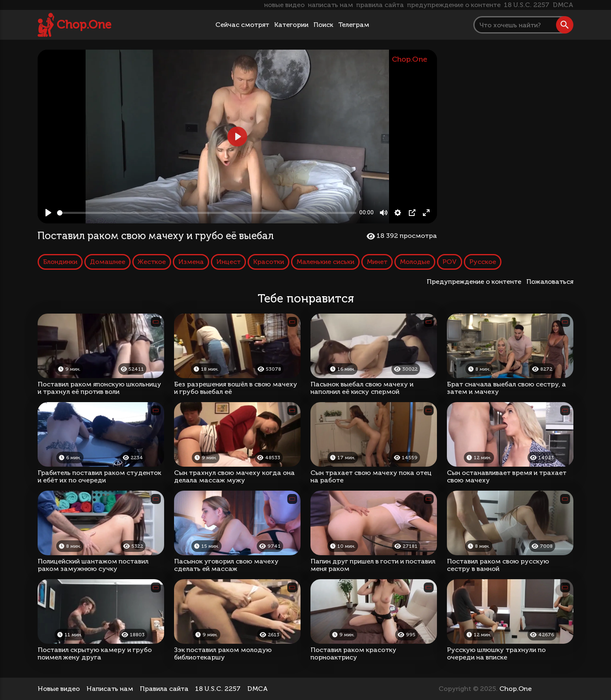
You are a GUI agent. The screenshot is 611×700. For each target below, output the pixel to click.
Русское (483, 262)
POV (450, 262)
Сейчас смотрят (242, 25)
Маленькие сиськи (325, 262)
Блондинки (60, 262)
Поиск (323, 25)
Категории (291, 25)
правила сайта (380, 5)
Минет (377, 262)
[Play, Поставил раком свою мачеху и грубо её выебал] (48, 213)
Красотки (269, 262)
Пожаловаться (550, 282)
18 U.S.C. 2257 (527, 5)
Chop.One (84, 25)
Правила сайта (164, 689)
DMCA (563, 5)
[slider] (207, 213)
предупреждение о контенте (454, 5)
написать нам (331, 5)
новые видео (284, 5)
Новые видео (59, 689)
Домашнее (107, 262)
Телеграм (354, 25)
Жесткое (152, 262)
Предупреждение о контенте (476, 282)
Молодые (415, 262)
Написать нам (110, 689)
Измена (191, 262)
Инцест (228, 262)
